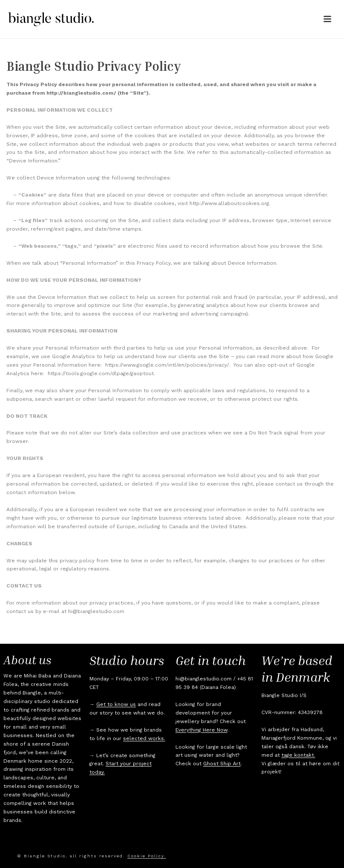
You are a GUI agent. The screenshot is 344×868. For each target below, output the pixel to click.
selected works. (144, 738)
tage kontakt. (298, 755)
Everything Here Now (201, 730)
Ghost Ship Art (222, 764)
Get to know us (116, 704)
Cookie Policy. (147, 856)
